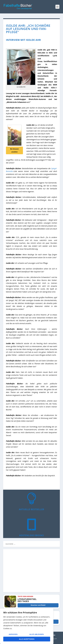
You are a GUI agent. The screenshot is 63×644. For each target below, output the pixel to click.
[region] (27, 626)
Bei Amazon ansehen (14, 150)
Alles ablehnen (37, 634)
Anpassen (13, 634)
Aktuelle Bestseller (32, 509)
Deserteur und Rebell (38, 605)
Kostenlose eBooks (32, 535)
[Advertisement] (31, 572)
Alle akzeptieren (27, 639)
